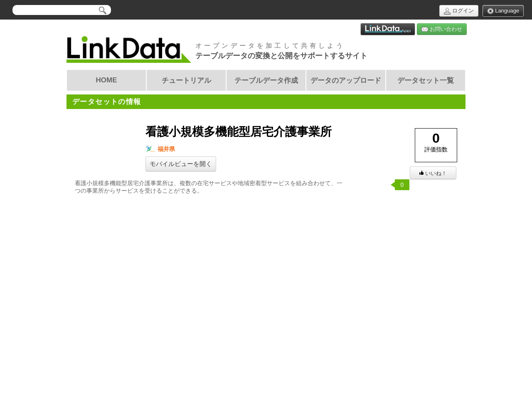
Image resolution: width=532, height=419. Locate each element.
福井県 (160, 149)
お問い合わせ (442, 29)
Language (503, 11)
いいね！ (433, 173)
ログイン (459, 11)
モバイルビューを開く (181, 164)
